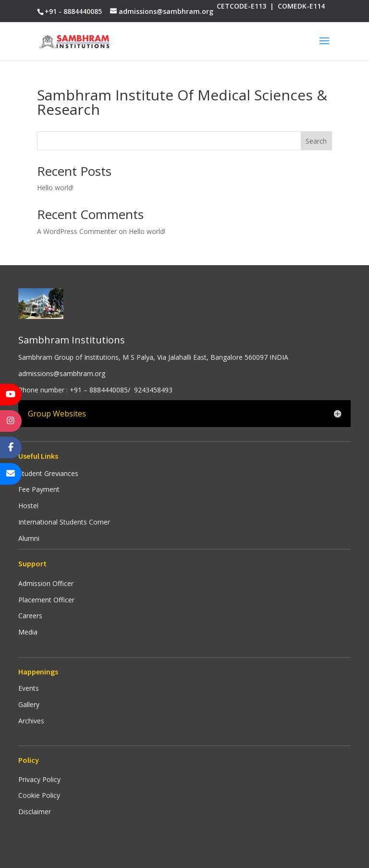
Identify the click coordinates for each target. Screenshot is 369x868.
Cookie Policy (39, 795)
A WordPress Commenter (77, 231)
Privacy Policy (39, 779)
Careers (30, 616)
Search (316, 141)
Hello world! (55, 188)
